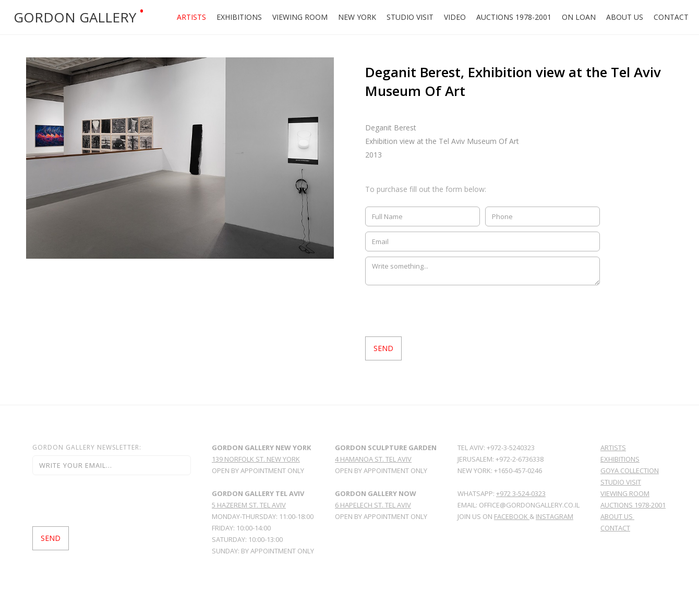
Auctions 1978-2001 (514, 17)
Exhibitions (239, 17)
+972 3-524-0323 (521, 493)
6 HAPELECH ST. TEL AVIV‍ (373, 505)
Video (455, 17)
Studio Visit (410, 17)
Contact (671, 17)
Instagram (555, 516)
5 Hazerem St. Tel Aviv (249, 505)
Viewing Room (300, 17)
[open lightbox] (180, 158)
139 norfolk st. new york (256, 459)
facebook (512, 516)
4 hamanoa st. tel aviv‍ (373, 459)
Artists (191, 17)
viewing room (625, 493)
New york (357, 17)
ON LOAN (579, 17)
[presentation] (444, 311)
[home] (83, 17)
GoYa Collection (630, 470)
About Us (625, 17)
